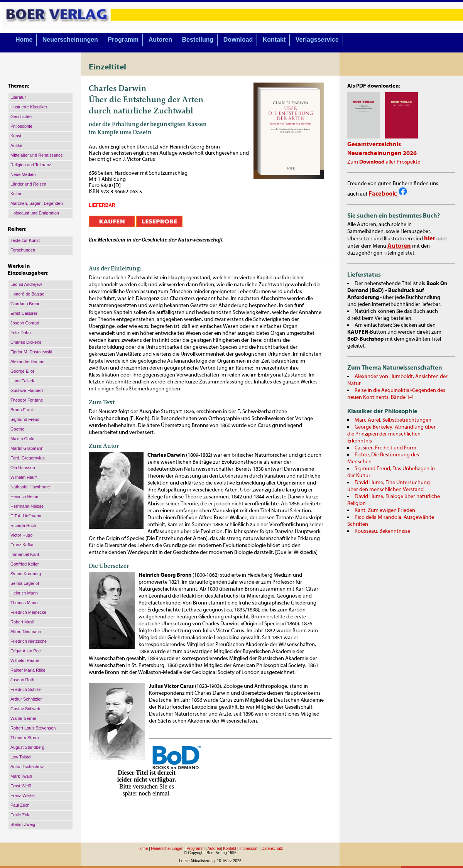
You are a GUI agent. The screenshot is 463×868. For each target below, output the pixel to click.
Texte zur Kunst (25, 240)
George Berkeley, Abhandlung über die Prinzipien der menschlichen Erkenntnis (391, 434)
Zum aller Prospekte (384, 162)
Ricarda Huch (23, 525)
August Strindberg (27, 747)
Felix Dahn (21, 333)
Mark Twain (21, 776)
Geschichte (21, 117)
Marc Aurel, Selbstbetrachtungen (393, 420)
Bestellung (198, 40)
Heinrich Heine (24, 496)
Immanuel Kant (25, 554)
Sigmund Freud (25, 419)
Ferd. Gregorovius (28, 458)
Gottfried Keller (25, 564)
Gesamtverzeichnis (374, 144)
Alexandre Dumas (27, 361)
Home (24, 40)
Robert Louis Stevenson (33, 728)
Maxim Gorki (22, 439)
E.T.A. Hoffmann (26, 516)
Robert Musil (22, 622)
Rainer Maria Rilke (28, 670)
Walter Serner (23, 718)
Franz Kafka (22, 545)
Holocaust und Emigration (35, 213)
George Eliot (22, 371)
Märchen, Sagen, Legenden (37, 203)
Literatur (18, 97)
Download (238, 40)
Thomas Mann (24, 603)
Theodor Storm (25, 738)
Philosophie (21, 126)
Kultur (16, 194)
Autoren (160, 40)
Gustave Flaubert (27, 390)
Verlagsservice (317, 40)
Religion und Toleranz (31, 165)
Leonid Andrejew (26, 284)
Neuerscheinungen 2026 (382, 153)
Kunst (16, 136)
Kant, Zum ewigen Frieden (385, 510)
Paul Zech (20, 805)
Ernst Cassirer (24, 313)
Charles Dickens (26, 342)
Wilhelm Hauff (24, 477)
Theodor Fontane (27, 400)
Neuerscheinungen (70, 40)
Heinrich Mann (24, 593)
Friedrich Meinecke (28, 612)
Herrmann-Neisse (27, 506)
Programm (123, 40)
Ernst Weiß (21, 786)
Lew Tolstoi (21, 757)
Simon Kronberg (26, 574)
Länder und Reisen (28, 184)
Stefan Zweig (23, 824)
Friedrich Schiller (26, 689)
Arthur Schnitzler (26, 699)
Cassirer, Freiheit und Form (385, 448)
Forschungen (23, 250)
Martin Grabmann (27, 448)
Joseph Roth (22, 680)
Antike (16, 145)
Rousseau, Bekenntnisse (382, 531)
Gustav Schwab (25, 709)
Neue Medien (23, 174)
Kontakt (274, 40)
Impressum (249, 849)
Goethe (17, 429)
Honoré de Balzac (27, 294)
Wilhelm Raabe (25, 660)
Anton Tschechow (27, 767)
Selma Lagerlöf (25, 583)
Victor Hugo (21, 535)
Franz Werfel (23, 795)
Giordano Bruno (25, 304)
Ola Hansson (23, 468)
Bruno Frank (22, 410)
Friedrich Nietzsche (29, 641)
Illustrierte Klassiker (29, 107)
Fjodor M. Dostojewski (31, 352)
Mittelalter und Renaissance (37, 155)
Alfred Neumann (26, 632)
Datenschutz (272, 849)
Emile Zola (20, 815)
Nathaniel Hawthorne (30, 487)
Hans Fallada (23, 381)
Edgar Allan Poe (26, 651)
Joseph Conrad (25, 323)
